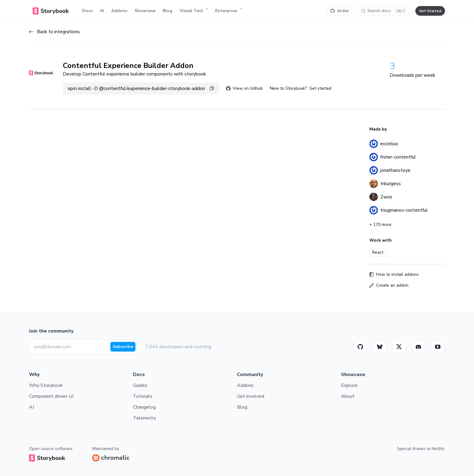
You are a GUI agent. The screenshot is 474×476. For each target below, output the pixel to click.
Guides (140, 385)
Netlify (438, 449)
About (348, 396)
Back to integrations (54, 32)
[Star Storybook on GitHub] (339, 11)
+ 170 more (380, 225)
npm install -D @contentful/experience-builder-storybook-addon (141, 88)
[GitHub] (360, 347)
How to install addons (394, 274)
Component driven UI (51, 396)
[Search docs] (384, 11)
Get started (320, 88)
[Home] (51, 11)
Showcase (145, 11)
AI (102, 11)
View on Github (244, 88)
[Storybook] (418, 347)
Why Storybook (46, 385)
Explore (349, 385)
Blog (167, 11)
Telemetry (144, 418)
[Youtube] (438, 347)
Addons (119, 11)
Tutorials (143, 396)
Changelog (144, 407)
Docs (87, 11)
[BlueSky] (380, 347)
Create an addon (389, 285)
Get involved (251, 396)
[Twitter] (399, 347)
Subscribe (123, 347)
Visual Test (194, 11)
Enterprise (229, 11)
